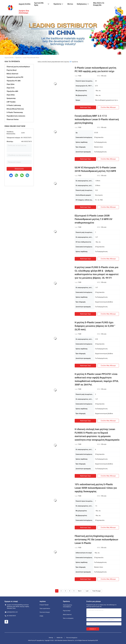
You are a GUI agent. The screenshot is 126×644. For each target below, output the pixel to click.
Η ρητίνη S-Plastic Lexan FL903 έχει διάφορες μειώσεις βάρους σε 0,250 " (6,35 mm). (95, 326)
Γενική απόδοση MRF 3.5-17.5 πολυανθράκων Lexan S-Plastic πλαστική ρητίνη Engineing (97, 119)
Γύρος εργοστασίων (45, 608)
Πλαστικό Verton (13, 119)
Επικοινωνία (19, 169)
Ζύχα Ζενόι (11, 88)
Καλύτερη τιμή (85, 107)
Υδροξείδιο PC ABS (14, 81)
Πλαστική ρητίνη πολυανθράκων (18, 67)
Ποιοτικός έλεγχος (45, 612)
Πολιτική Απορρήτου (72, 638)
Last (87, 591)
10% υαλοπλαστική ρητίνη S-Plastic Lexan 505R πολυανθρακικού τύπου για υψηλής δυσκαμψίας (96, 488)
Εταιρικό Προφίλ (44, 605)
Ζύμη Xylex (11, 84)
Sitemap (51, 638)
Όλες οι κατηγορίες (68, 618)
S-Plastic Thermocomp (15, 112)
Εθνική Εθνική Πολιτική (15, 109)
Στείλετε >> (93, 629)
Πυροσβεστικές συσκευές (16, 116)
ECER (96, 640)
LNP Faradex (11, 102)
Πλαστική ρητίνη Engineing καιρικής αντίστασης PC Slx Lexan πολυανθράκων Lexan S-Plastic (96, 540)
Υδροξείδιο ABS (12, 91)
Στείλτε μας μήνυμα (108, 107)
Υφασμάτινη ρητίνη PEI (15, 77)
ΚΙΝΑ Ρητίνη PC (32, 640)
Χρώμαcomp (11, 98)
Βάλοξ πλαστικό (12, 74)
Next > (80, 591)
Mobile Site (60, 638)
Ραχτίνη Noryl (12, 70)
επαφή (41, 616)
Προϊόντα (18, 58)
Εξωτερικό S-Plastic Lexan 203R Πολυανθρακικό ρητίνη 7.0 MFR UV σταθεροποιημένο (93, 219)
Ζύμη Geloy (11, 95)
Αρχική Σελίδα (9, 58)
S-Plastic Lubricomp (14, 105)
